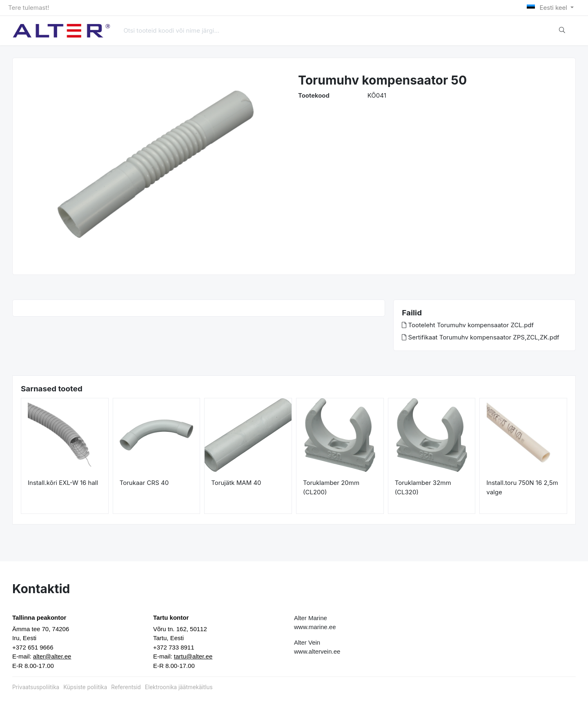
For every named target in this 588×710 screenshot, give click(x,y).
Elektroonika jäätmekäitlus (179, 687)
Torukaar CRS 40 (144, 483)
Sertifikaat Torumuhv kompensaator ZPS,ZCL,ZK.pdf (480, 337)
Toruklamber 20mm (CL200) (331, 487)
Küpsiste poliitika (85, 687)
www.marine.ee (315, 627)
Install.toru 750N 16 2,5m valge (522, 487)
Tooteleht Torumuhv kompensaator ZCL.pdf (468, 325)
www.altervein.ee (317, 651)
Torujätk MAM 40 (236, 483)
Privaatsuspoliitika (36, 687)
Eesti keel (548, 8)
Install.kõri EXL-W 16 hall (63, 483)
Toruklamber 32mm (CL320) (423, 487)
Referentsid (126, 687)
